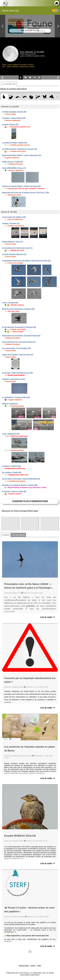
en (56, 11)
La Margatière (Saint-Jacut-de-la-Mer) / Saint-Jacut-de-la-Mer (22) (26, 261)
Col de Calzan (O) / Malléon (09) (14, 217)
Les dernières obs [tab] (9, 84)
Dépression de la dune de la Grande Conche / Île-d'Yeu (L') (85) (26, 193)
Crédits (39, 966)
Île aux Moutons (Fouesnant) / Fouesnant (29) (19, 327)
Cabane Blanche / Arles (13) (12, 242)
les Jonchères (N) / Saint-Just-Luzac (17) (17, 248)
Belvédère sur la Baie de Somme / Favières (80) (20, 485)
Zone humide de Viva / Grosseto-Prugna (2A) (19, 342)
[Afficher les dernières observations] (13, 89)
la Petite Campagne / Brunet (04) (14, 112)
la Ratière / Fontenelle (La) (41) (14, 379)
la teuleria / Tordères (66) (11, 466)
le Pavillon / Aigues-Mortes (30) (14, 118)
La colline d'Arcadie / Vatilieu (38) (15, 143)
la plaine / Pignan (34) (10, 124)
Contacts (33, 966)
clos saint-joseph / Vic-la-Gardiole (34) (16, 348)
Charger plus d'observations (30, 501)
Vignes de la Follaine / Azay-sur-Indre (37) (18, 355)
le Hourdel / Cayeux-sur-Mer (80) (14, 491)
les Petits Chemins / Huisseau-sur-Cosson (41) (20, 149)
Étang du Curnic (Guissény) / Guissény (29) (18, 309)
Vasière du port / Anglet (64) (12, 162)
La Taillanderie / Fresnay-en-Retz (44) (16, 397)
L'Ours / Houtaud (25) (10, 303)
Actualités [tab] (6, 535)
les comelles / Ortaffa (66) (12, 472)
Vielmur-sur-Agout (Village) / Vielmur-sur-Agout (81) (22, 186)
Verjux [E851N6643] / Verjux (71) (14, 168)
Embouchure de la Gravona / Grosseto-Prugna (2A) (21, 336)
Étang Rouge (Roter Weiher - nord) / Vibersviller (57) (22, 155)
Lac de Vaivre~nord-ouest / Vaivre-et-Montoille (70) (21, 479)
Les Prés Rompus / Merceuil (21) (14, 254)
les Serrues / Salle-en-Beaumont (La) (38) (17, 373)
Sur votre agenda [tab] (18, 535)
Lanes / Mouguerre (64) (11, 434)
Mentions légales (24, 966)
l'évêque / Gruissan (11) (11, 223)
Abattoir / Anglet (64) (10, 404)
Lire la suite (48, 617)
